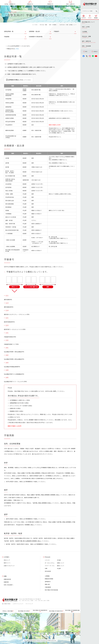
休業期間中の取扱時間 (36, 37)
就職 (5, 576)
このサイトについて (18, 604)
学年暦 (59, 560)
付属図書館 (48, 587)
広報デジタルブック (9, 566)
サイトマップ (29, 604)
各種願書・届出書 (34, 31)
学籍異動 (7, 37)
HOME (36, 25)
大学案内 (7, 557)
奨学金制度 (48, 571)
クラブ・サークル (50, 566)
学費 (46, 568)
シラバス (47, 560)
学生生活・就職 (43, 25)
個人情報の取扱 (6, 604)
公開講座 (47, 576)
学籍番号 (57, 31)
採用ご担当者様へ (9, 585)
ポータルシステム (50, 563)
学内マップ (7, 560)
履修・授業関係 (53, 25)
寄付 (85, 51)
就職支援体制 (7, 579)
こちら (17, 49)
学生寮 (59, 568)
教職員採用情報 (49, 579)
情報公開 (47, 584)
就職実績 (6, 582)
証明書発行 (48, 582)
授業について (61, 563)
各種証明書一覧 (9, 31)
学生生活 (48, 557)
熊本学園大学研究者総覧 (51, 590)
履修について (61, 566)
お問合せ (95, 51)
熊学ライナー (7, 563)
